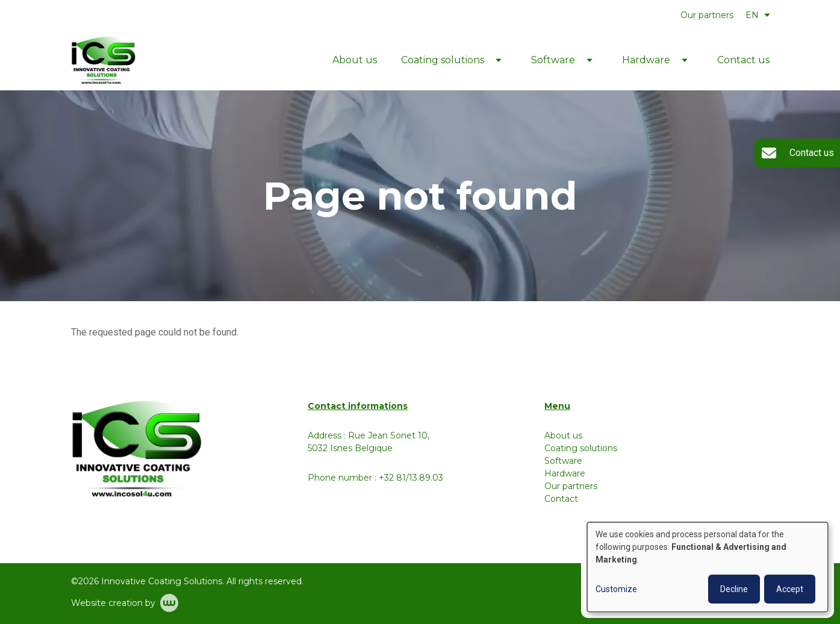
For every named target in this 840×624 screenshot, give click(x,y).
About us (355, 60)
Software (553, 60)
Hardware (646, 60)
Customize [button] (616, 589)
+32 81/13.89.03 (411, 478)
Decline (734, 589)
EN (758, 15)
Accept (790, 589)
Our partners (707, 15)
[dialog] (708, 567)
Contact (561, 499)
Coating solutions (443, 60)
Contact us (743, 60)
